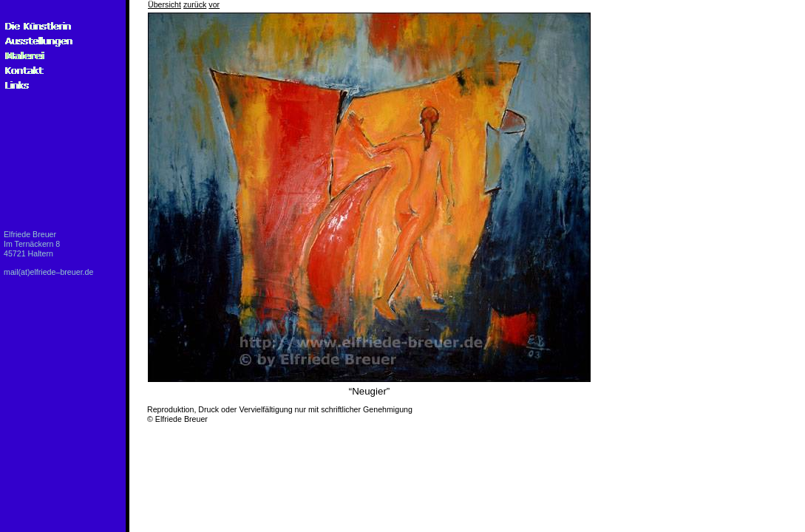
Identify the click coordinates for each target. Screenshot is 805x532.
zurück (195, 4)
